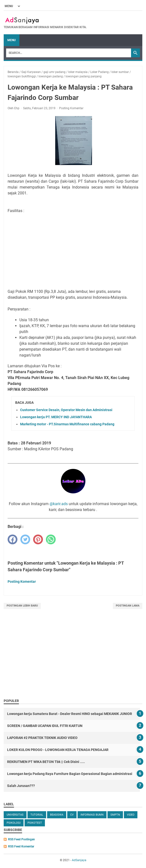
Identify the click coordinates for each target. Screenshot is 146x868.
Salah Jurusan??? (21, 786)
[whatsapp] (51, 539)
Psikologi (14, 823)
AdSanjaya (79, 860)
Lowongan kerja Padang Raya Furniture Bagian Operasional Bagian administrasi (70, 774)
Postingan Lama (128, 606)
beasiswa (57, 815)
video (131, 815)
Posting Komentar (71, 108)
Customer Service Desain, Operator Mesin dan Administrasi (66, 410)
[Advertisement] (73, 659)
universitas (15, 815)
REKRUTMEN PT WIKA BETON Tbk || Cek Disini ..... (46, 762)
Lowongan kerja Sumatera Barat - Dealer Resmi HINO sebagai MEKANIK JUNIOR (70, 714)
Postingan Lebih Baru (22, 606)
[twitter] (25, 539)
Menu (12, 40)
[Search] (69, 53)
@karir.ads (59, 504)
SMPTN (115, 815)
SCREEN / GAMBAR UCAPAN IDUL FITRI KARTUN (45, 726)
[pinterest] (38, 539)
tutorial (37, 815)
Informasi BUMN (92, 815)
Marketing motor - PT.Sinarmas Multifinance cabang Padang (67, 424)
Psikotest (35, 823)
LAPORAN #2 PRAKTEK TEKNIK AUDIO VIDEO (42, 738)
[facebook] (13, 539)
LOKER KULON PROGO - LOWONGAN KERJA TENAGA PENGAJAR (58, 750)
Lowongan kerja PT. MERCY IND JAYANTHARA (56, 417)
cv (72, 815)
